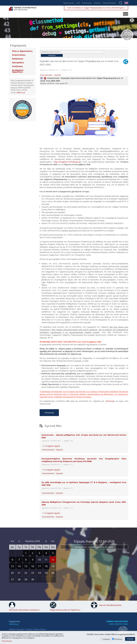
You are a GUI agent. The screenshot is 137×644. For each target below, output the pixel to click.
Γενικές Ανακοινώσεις (46, 75)
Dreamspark (87, 3)
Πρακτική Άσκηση (109, 3)
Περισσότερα (7, 641)
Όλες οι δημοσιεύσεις (22, 51)
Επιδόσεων (118, 639)
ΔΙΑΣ (78, 3)
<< (12, 541)
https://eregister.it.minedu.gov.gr (67, 162)
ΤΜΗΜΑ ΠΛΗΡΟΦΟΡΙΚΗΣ (117, 621)
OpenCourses (69, 3)
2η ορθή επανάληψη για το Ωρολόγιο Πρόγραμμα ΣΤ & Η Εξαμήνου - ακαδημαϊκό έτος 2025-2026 (84, 484)
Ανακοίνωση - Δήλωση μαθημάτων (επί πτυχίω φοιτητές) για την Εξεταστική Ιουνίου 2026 (84, 436)
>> (53, 541)
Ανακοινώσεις (19, 55)
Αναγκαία (106, 639)
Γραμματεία (57, 75)
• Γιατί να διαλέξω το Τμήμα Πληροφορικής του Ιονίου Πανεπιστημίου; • (96, 8)
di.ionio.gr (110, 401)
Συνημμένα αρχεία (52, 446)
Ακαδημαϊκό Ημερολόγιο (18, 71)
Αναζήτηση (17, 66)
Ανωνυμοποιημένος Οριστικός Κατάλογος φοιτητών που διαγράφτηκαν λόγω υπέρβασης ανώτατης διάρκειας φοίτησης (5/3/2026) (84, 460)
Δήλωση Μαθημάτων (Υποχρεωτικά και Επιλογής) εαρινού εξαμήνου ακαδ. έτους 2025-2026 (84, 503)
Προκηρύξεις (18, 62)
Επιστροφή (49, 413)
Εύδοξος (97, 3)
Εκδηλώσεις (18, 59)
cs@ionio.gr (21, 93)
